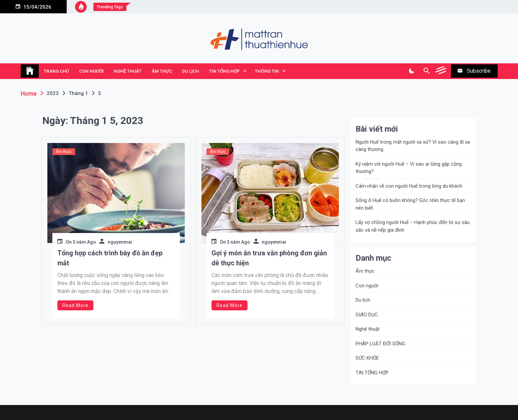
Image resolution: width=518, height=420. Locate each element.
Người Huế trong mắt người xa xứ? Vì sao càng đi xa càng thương (413, 146)
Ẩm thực (162, 71)
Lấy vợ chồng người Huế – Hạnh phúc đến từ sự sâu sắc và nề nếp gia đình (413, 226)
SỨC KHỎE (367, 358)
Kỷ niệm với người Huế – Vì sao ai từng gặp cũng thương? (409, 168)
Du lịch (191, 71)
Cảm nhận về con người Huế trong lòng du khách (409, 186)
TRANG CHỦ (56, 71)
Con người (91, 71)
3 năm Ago (84, 242)
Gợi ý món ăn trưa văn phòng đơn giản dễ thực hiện (269, 258)
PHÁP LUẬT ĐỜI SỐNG (380, 344)
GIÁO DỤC (367, 315)
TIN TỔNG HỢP (224, 71)
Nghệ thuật (128, 71)
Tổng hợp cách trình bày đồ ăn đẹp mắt (110, 258)
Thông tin (267, 71)
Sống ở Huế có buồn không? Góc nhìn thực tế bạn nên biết (410, 204)
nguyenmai (120, 242)
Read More (75, 305)
